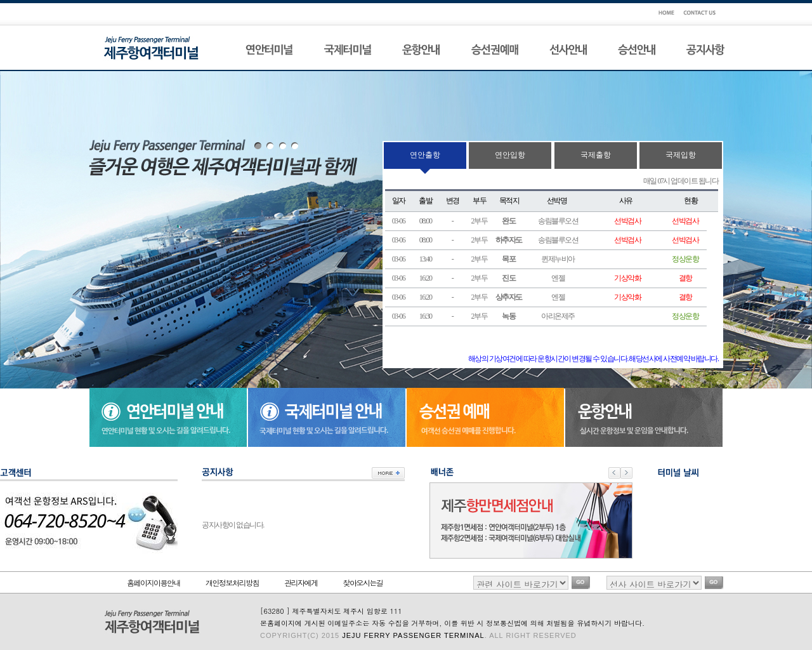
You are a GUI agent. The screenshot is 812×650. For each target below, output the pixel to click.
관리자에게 (301, 582)
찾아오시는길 (363, 582)
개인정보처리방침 (232, 582)
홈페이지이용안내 (154, 582)
